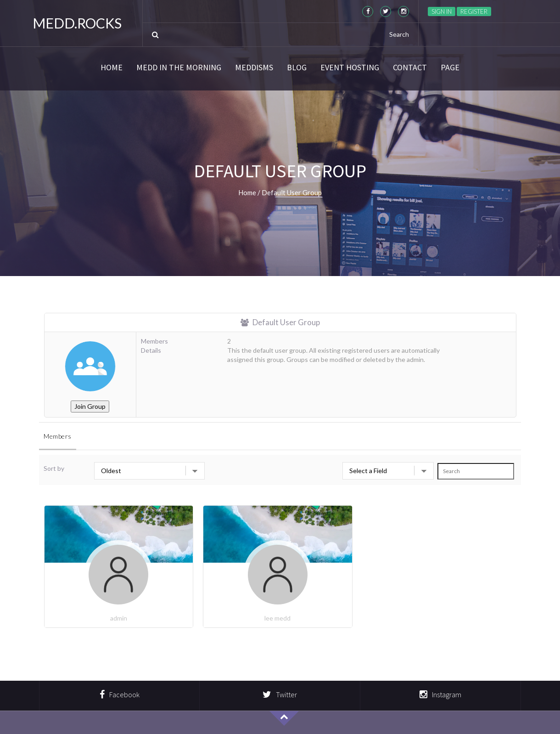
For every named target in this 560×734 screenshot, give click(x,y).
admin (119, 618)
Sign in (442, 11)
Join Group (90, 406)
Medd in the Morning (179, 68)
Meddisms (254, 68)
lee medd (277, 618)
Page (450, 68)
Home (112, 68)
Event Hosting (350, 68)
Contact (410, 68)
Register (474, 11)
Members (58, 436)
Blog (297, 68)
